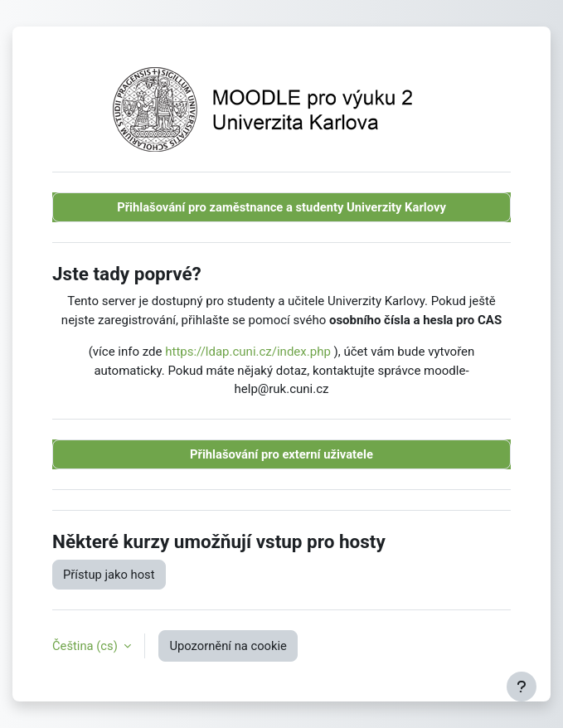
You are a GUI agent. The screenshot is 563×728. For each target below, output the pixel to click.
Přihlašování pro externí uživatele (281, 454)
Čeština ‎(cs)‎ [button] (86, 646)
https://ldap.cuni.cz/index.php (248, 352)
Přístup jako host (109, 575)
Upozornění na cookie (228, 646)
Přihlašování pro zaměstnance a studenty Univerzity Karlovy (281, 207)
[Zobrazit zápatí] (522, 687)
